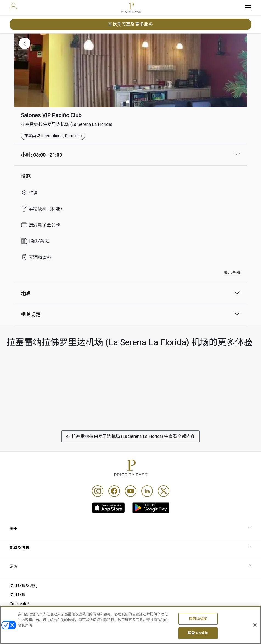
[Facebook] (114, 491)
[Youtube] (131, 491)
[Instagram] (98, 491)
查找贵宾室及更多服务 (130, 24)
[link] (108, 508)
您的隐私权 (198, 632)
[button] (122, 102)
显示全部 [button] (232, 273)
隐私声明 (17, 613)
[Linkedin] (147, 491)
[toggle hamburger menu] (248, 8)
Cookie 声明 (20, 604)
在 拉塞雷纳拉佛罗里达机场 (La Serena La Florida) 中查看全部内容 (130, 436)
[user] (13, 7)
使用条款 (17, 595)
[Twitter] (164, 491)
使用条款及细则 (23, 586)
